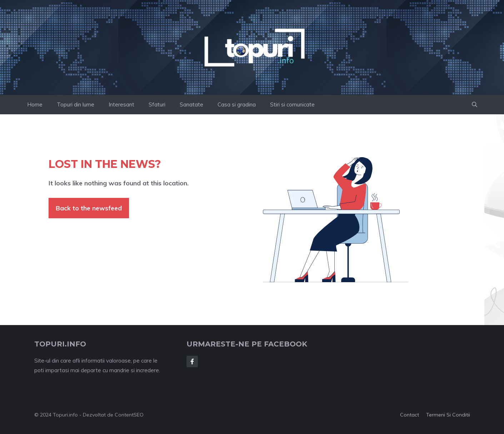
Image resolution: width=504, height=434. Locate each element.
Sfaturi (157, 104)
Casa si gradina (237, 104)
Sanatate (191, 104)
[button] (475, 105)
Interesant (121, 104)
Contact (410, 415)
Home (35, 104)
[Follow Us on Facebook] (192, 361)
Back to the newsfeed (89, 208)
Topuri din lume (76, 104)
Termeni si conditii (448, 415)
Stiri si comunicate (292, 104)
